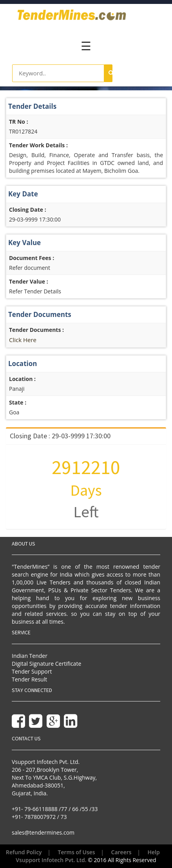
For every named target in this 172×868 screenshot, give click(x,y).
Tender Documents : (36, 330)
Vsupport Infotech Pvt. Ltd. (51, 860)
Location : (22, 379)
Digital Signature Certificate (46, 664)
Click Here (23, 340)
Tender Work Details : (38, 145)
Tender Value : (29, 281)
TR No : (19, 122)
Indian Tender (30, 656)
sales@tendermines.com (43, 832)
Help (154, 852)
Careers (121, 852)
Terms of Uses (77, 852)
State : (18, 402)
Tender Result (29, 679)
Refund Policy (24, 852)
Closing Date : (28, 210)
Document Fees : (32, 258)
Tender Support (32, 671)
